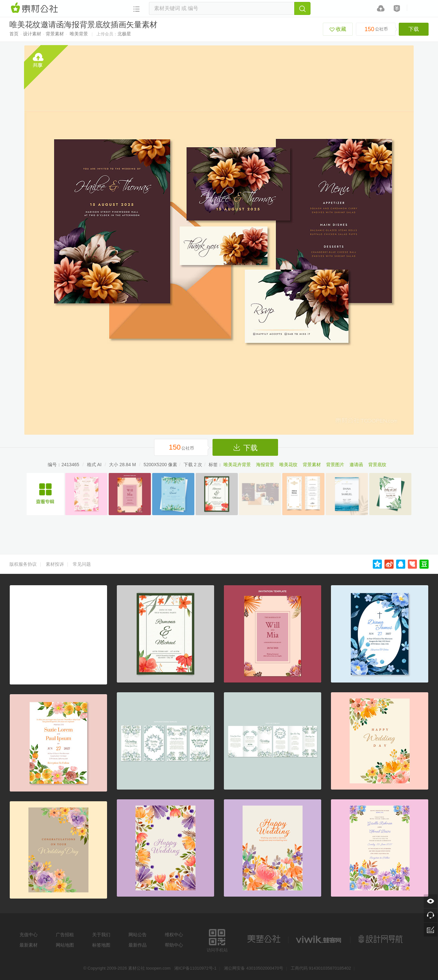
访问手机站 (217, 940)
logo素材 (319, 939)
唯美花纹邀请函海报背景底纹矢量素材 (45, 494)
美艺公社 (264, 939)
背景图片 (335, 465)
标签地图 (101, 945)
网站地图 (65, 945)
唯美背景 (79, 34)
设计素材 (32, 34)
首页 (14, 34)
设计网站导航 (381, 939)
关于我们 (101, 935)
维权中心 (174, 935)
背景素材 (55, 34)
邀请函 (356, 465)
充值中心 (29, 935)
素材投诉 (55, 564)
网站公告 (138, 935)
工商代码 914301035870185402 (321, 968)
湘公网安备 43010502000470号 (254, 968)
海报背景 (265, 465)
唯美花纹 (288, 465)
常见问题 (82, 564)
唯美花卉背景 (237, 465)
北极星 (124, 34)
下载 (414, 29)
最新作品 (138, 945)
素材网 (35, 8)
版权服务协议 (23, 564)
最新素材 (29, 945)
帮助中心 (174, 945)
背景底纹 (377, 465)
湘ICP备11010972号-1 (195, 968)
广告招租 (65, 935)
